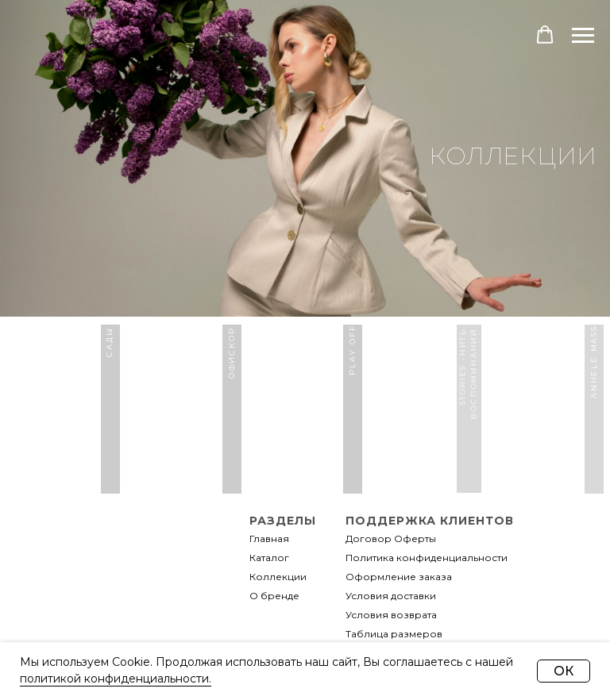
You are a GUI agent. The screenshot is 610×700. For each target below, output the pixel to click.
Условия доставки (391, 596)
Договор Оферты (391, 538)
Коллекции (278, 577)
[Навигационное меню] (583, 36)
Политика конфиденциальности (427, 558)
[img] (127, 639)
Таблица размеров (394, 634)
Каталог (269, 558)
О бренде (274, 596)
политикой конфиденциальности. (116, 679)
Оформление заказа (399, 577)
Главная (269, 538)
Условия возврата (391, 615)
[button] (545, 35)
